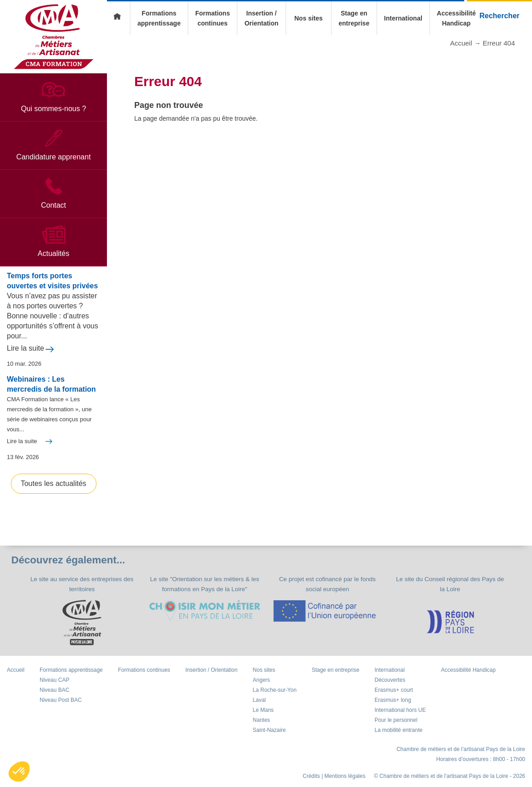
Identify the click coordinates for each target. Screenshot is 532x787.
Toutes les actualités (53, 489)
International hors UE (400, 716)
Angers (261, 686)
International (403, 18)
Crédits (311, 782)
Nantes (261, 726)
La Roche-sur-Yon (274, 696)
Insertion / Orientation (211, 676)
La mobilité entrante (398, 736)
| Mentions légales (343, 782)
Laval (259, 706)
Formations (71, 676)
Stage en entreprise (336, 676)
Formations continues (144, 676)
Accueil (118, 18)
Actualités (53, 259)
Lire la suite (25, 354)
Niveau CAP (54, 686)
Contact (53, 211)
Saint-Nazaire (269, 736)
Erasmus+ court (394, 696)
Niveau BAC (54, 696)
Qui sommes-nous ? (53, 115)
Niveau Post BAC (61, 706)
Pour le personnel (396, 726)
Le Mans (263, 716)
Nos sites (309, 18)
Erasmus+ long (393, 706)
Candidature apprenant (54, 163)
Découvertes (390, 686)
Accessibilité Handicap (468, 676)
